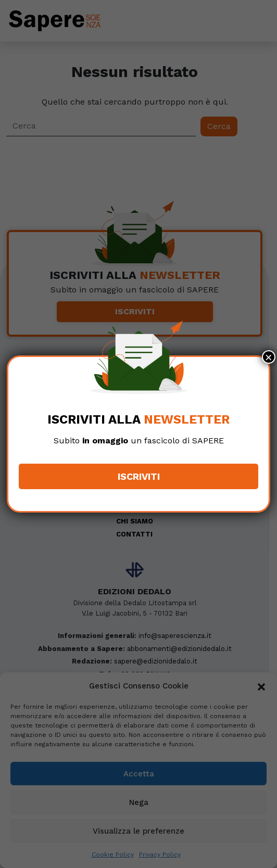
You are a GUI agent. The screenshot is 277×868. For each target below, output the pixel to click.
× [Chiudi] (269, 357)
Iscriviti (139, 476)
